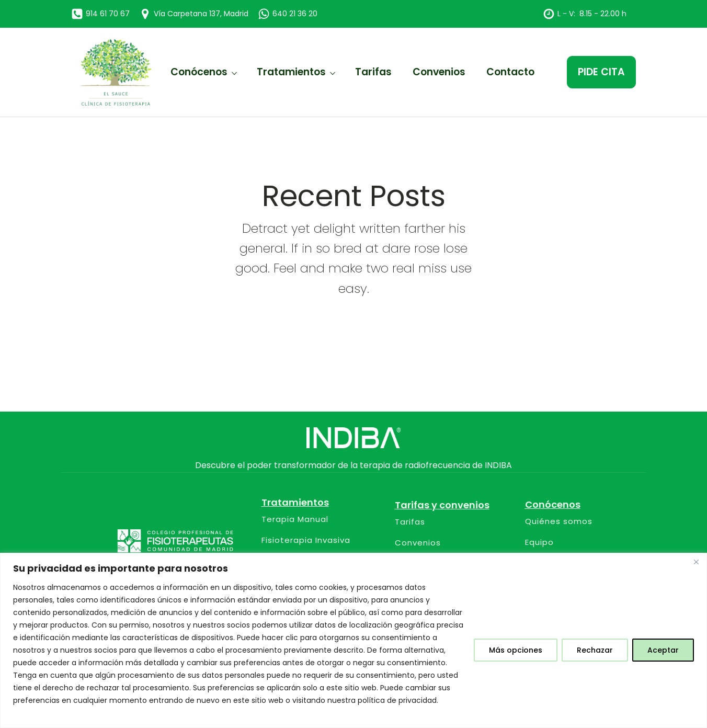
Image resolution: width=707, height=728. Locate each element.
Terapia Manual (295, 520)
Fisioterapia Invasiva (306, 541)
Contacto (510, 72)
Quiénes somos (559, 522)
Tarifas (373, 72)
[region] (353, 640)
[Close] (696, 562)
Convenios (439, 72)
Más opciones (516, 650)
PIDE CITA (601, 72)
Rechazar (595, 650)
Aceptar (663, 650)
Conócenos (199, 72)
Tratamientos (291, 72)
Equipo (539, 543)
